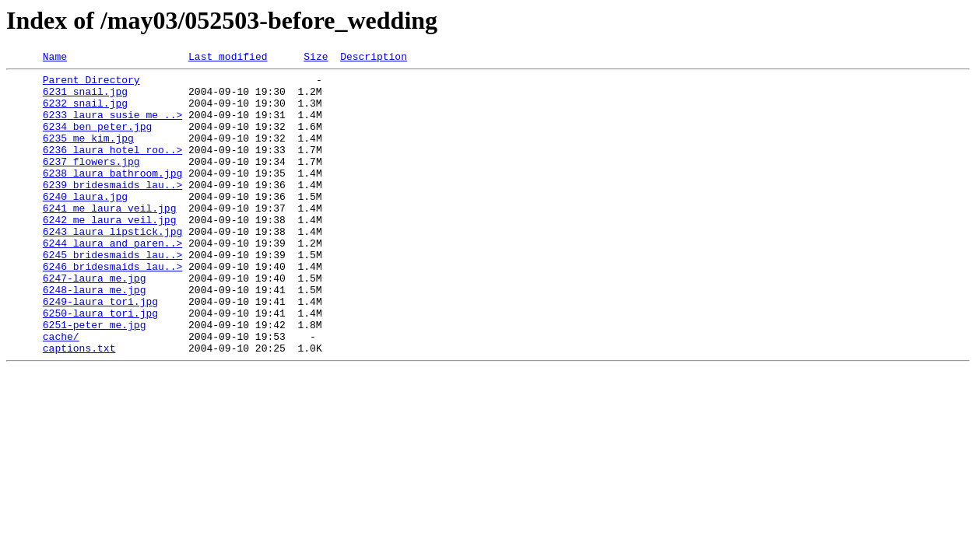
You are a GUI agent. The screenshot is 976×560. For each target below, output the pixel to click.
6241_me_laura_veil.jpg (110, 238)
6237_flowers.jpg (91, 182)
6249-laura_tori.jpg (100, 350)
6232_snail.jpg (85, 112)
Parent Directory (91, 84)
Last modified (228, 58)
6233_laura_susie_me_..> (112, 126)
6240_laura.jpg (85, 224)
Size (316, 58)
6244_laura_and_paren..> (112, 280)
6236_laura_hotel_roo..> (112, 168)
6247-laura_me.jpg (95, 322)
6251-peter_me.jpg (95, 378)
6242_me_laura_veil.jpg (110, 252)
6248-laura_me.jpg (95, 336)
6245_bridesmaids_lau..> (112, 294)
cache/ (61, 392)
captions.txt (79, 406)
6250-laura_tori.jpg (100, 364)
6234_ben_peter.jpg (97, 140)
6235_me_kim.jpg (88, 154)
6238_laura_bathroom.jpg (112, 196)
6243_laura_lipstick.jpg (112, 266)
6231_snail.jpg (85, 98)
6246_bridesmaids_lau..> (112, 308)
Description (374, 58)
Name (55, 58)
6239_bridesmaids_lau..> (112, 210)
